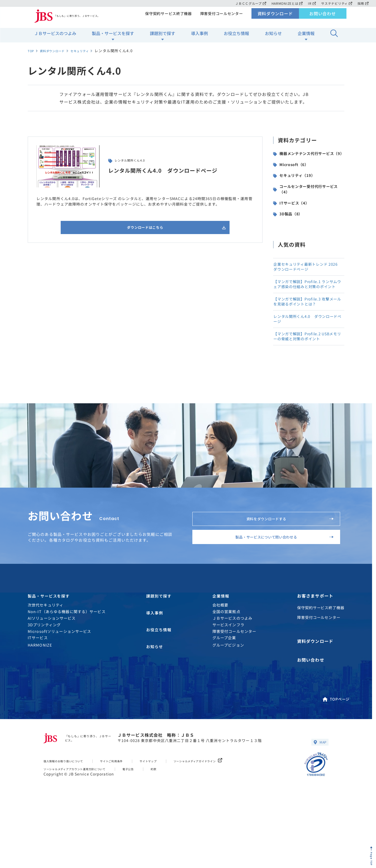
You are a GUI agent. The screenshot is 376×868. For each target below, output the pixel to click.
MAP (319, 801)
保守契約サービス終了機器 (167, 17)
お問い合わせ (323, 17)
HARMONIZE (40, 708)
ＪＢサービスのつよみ (55, 37)
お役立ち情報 (236, 37)
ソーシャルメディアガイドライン (230, 820)
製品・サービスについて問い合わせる (275, 592)
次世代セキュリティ (46, 668)
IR (311, 3)
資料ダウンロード (275, 17)
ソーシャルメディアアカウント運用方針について (84, 828)
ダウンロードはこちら (153, 229)
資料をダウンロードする (284, 564)
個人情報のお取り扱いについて (70, 820)
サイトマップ (171, 820)
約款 (178, 828)
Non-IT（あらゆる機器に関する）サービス (67, 674)
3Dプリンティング (44, 687)
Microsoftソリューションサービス (59, 694)
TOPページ (336, 757)
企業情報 (306, 37)
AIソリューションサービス (52, 681)
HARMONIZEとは (285, 3)
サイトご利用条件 (128, 820)
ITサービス (38, 700)
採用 (363, 3)
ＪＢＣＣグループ (248, 3)
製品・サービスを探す (113, 37)
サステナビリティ (336, 3)
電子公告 (150, 828)
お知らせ (273, 37)
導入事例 (199, 37)
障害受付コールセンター (221, 17)
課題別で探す (163, 37)
